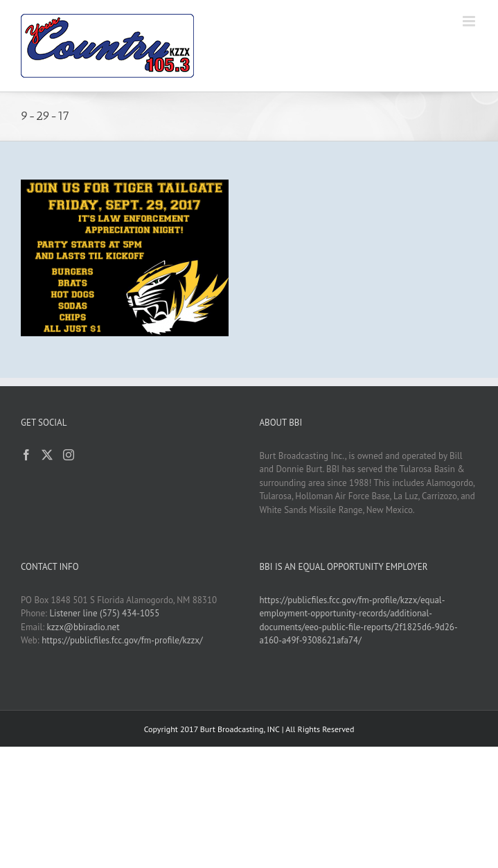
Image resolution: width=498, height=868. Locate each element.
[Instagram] (69, 455)
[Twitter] (47, 455)
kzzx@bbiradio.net (83, 627)
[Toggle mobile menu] (470, 21)
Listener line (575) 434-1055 (104, 613)
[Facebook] (26, 455)
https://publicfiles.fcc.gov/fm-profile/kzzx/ (122, 640)
